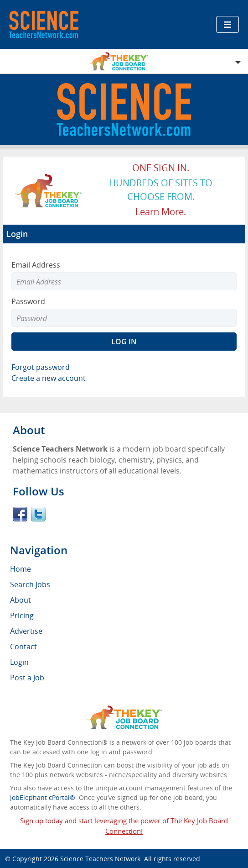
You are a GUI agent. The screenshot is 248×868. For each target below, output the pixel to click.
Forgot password (41, 367)
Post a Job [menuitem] (27, 678)
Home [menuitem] (21, 569)
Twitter (38, 514)
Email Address (36, 265)
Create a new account (49, 378)
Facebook (20, 514)
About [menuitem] (21, 600)
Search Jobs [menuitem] (30, 584)
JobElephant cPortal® (43, 797)
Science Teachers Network (100, 859)
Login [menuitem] (19, 662)
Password (28, 301)
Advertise (26, 631)
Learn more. (161, 212)
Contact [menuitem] (23, 647)
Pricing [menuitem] (22, 615)
